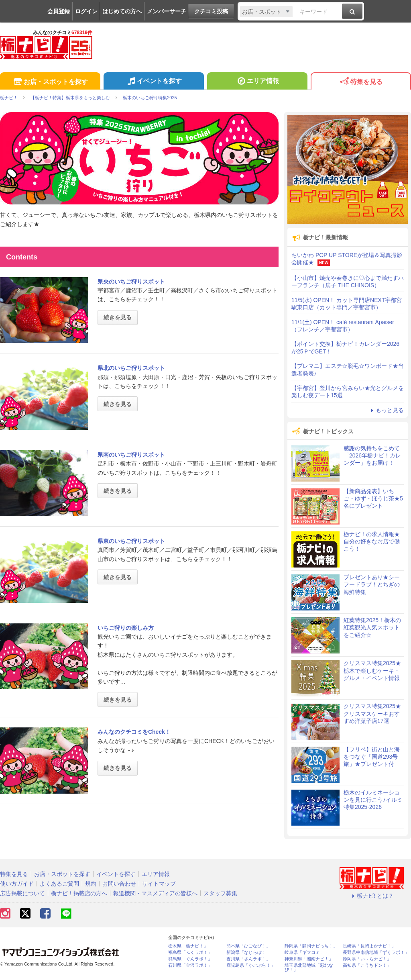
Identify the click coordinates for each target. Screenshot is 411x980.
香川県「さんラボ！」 (248, 959)
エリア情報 (257, 82)
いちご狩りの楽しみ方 (126, 628)
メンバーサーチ (167, 11)
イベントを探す (154, 82)
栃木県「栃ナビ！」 (188, 946)
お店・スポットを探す (50, 82)
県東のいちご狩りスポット (131, 541)
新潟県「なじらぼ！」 (248, 952)
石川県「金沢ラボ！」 (190, 965)
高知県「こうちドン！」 (367, 965)
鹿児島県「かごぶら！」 (251, 965)
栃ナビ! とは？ (372, 896)
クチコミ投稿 (211, 11)
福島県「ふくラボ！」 (190, 952)
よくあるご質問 (59, 884)
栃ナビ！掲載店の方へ (79, 893)
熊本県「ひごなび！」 (248, 946)
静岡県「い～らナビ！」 (367, 959)
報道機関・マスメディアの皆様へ (155, 893)
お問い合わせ (119, 884)
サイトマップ (159, 884)
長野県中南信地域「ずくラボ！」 (376, 952)
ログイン (86, 11)
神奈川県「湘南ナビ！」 (309, 959)
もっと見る (386, 410)
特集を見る (361, 82)
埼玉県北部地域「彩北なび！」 (309, 968)
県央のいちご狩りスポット (131, 282)
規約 (91, 884)
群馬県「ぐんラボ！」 (190, 959)
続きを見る (118, 317)
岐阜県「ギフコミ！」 (307, 952)
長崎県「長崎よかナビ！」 (369, 946)
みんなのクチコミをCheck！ (134, 732)
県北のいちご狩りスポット (131, 368)
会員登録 (59, 11)
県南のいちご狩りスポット (131, 455)
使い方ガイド (17, 884)
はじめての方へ (122, 11)
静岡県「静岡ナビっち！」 (311, 946)
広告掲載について (22, 893)
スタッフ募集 (220, 893)
